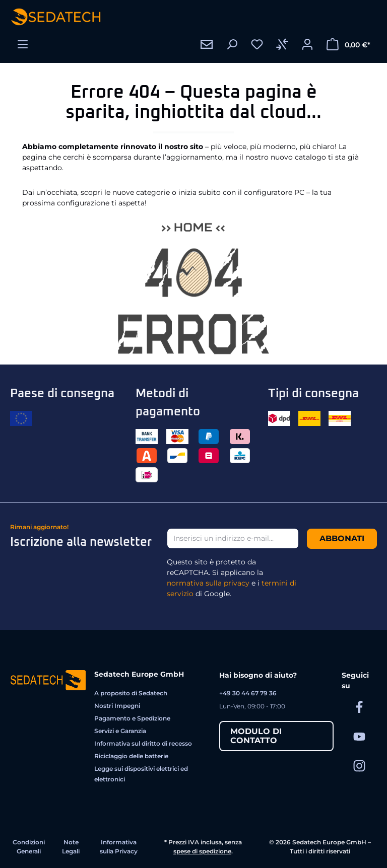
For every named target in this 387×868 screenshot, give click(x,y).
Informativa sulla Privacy (119, 847)
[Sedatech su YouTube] (359, 736)
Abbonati (342, 538)
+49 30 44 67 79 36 (248, 693)
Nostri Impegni (117, 706)
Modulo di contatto (256, 736)
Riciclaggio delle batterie (131, 756)
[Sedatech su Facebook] (359, 707)
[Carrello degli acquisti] (348, 44)
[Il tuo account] (307, 44)
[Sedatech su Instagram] (359, 766)
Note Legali (71, 847)
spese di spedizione (202, 851)
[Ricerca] (232, 44)
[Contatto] (207, 44)
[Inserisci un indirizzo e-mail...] (233, 538)
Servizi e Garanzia (120, 731)
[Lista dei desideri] (257, 44)
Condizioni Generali (29, 847)
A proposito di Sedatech (131, 693)
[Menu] (23, 44)
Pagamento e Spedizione (132, 718)
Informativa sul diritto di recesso (143, 743)
